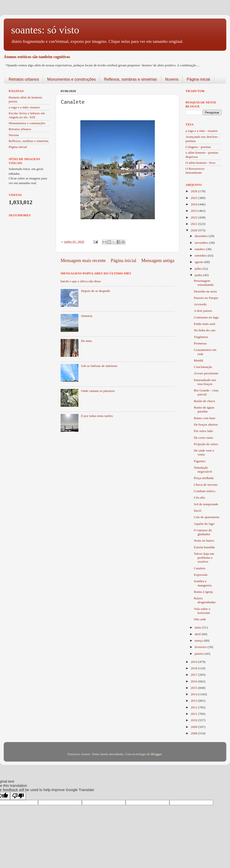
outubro (200, 249)
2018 (194, 668)
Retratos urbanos (24, 79)
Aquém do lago (204, 524)
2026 (194, 191)
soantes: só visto (45, 30)
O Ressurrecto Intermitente (195, 171)
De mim (86, 341)
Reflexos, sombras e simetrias (130, 79)
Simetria (87, 316)
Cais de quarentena (207, 517)
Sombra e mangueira (203, 583)
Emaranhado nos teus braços (205, 382)
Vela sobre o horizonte (202, 611)
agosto (199, 262)
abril (198, 634)
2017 (194, 675)
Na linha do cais (205, 330)
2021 (194, 224)
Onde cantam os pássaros (98, 391)
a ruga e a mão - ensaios (202, 131)
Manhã (199, 360)
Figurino (200, 461)
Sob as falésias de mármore (99, 366)
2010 (194, 720)
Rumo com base (205, 418)
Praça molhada (204, 478)
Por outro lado (203, 431)
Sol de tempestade (206, 504)
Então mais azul (205, 324)
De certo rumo (204, 438)
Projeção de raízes (206, 444)
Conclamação (203, 367)
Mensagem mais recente (83, 260)
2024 (194, 204)
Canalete (200, 568)
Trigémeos (201, 337)
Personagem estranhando (204, 283)
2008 (194, 733)
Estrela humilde (204, 547)
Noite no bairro (204, 541)
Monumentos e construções (72, 79)
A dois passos (203, 311)
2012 (194, 707)
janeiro (200, 654)
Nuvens (172, 79)
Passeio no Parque (206, 298)
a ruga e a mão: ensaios (24, 107)
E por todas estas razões (97, 416)
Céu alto (199, 497)
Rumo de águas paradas (204, 409)
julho (198, 269)
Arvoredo (200, 304)
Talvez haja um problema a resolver (204, 558)
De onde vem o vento (204, 452)
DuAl (198, 511)
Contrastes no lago (206, 317)
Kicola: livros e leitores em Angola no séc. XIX (27, 115)
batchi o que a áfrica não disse (81, 281)
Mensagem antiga (158, 260)
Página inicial (198, 79)
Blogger (156, 754)
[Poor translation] (18, 796)
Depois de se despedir (95, 291)
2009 (194, 727)
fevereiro (201, 647)
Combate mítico (205, 491)
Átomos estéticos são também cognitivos (37, 57)
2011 (194, 714)
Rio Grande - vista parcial (206, 392)
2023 (194, 211)
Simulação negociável (203, 470)
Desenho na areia (205, 291)
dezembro (202, 236)
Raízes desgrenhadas (205, 600)
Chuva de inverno (206, 485)
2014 (194, 694)
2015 (194, 688)
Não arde (200, 619)
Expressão (201, 575)
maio (198, 627)
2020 (194, 230)
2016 (194, 681)
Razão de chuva (204, 401)
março (199, 640)
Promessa (200, 343)
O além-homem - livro (200, 163)
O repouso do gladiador (203, 532)
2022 (194, 217)
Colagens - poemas (198, 147)
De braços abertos (206, 424)
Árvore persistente (206, 373)
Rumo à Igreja (203, 592)
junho (199, 275)
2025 (194, 198)
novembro (202, 243)
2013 (194, 701)
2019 (194, 662)
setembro (201, 255)
